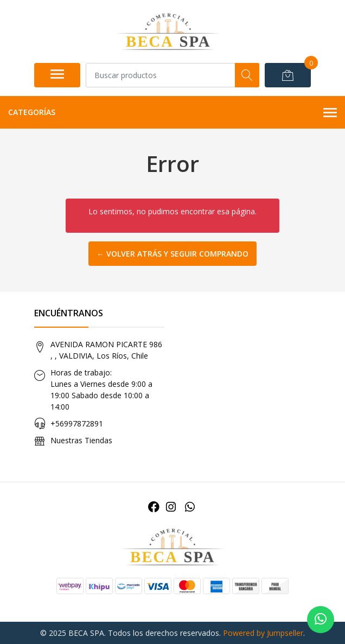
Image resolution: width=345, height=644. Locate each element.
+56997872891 (77, 423)
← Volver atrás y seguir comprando (173, 254)
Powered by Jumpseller (263, 633)
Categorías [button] (173, 113)
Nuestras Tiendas (81, 440)
